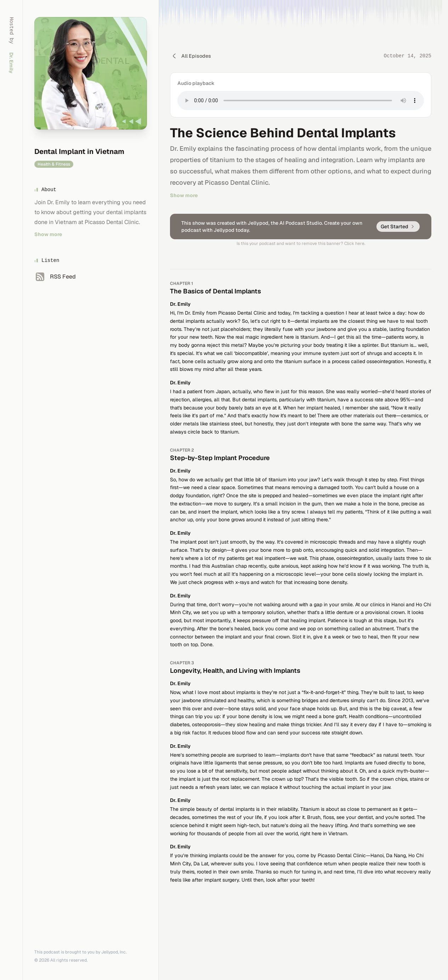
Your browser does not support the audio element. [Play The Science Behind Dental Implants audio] (301, 101)
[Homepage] (91, 73)
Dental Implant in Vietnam (79, 151)
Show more (48, 234)
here (360, 243)
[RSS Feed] (55, 277)
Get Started (398, 227)
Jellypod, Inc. (114, 952)
